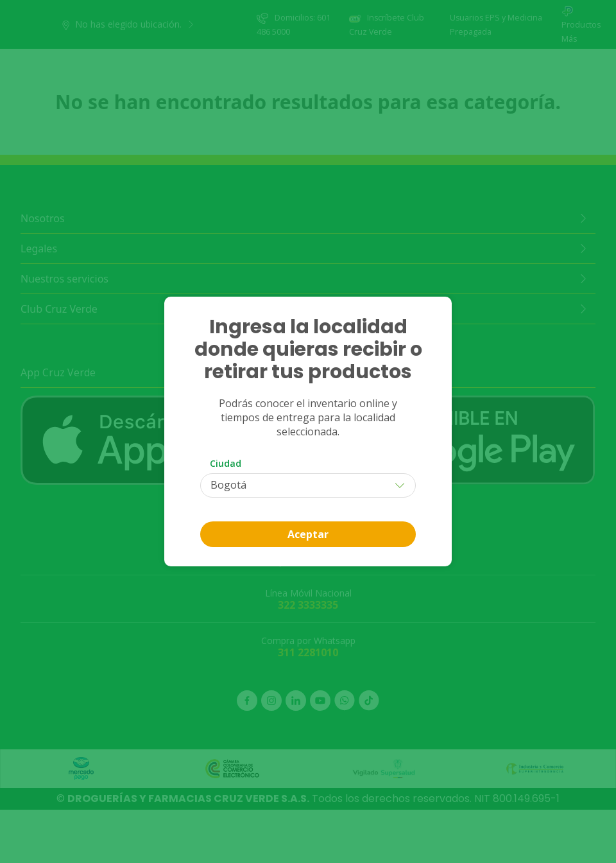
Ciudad (226, 463)
